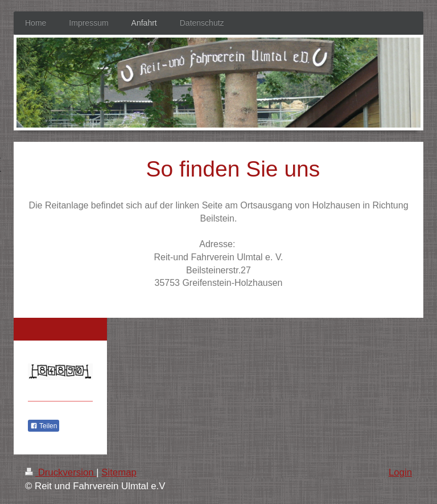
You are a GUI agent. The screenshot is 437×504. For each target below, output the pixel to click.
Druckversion (61, 472)
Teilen (44, 426)
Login (400, 472)
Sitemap (119, 472)
